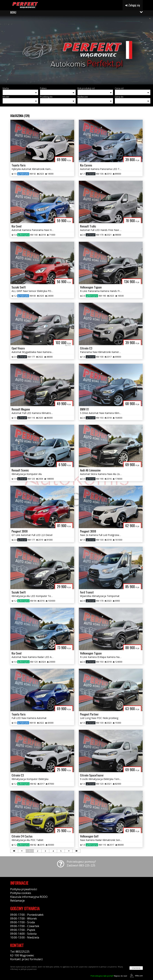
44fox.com (136, 976)
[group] (76, 50)
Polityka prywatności (24, 889)
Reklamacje (17, 901)
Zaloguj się (133, 5)
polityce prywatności (29, 969)
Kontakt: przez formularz (26, 959)
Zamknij (136, 968)
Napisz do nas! (109, 976)
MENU (13, 12)
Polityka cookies (21, 893)
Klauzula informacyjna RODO (29, 897)
